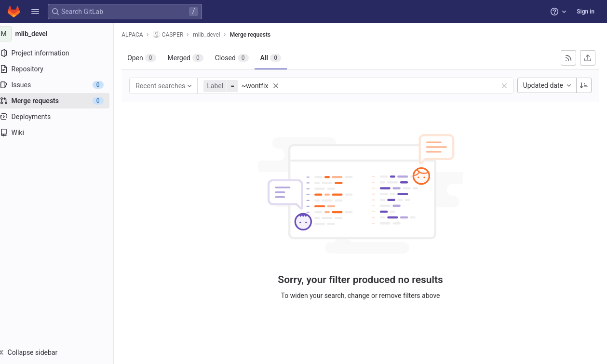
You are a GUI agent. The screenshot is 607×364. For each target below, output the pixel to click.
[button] (35, 12)
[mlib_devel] (62, 34)
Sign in (586, 12)
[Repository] (61, 69)
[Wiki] (61, 133)
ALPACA (142, 35)
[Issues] (61, 85)
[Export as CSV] (588, 58)
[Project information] (61, 53)
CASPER (177, 34)
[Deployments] (61, 117)
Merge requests (260, 35)
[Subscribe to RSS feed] (568, 58)
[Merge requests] (61, 101)
